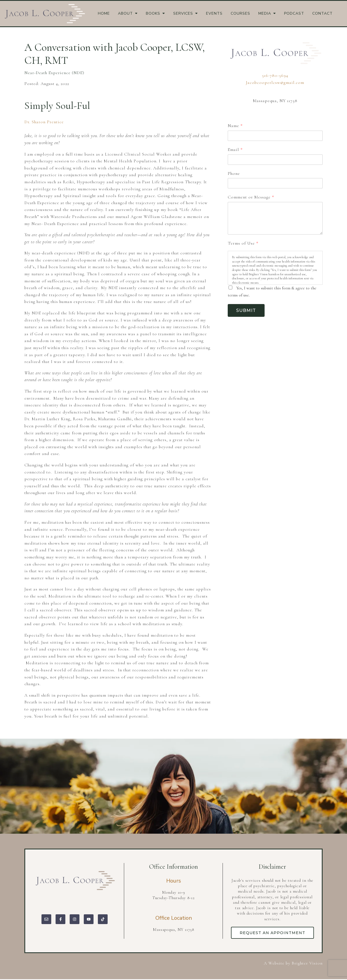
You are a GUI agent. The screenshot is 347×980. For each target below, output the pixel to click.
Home (104, 14)
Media (265, 14)
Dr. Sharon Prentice (44, 122)
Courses (240, 14)
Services (183, 14)
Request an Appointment (274, 933)
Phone (234, 173)
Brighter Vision (307, 964)
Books (153, 14)
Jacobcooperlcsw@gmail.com (275, 83)
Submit (248, 311)
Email (235, 150)
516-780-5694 (275, 75)
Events (214, 14)
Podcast (294, 14)
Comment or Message (251, 197)
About (125, 14)
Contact (322, 14)
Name (235, 126)
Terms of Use (243, 243)
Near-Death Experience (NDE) (54, 73)
